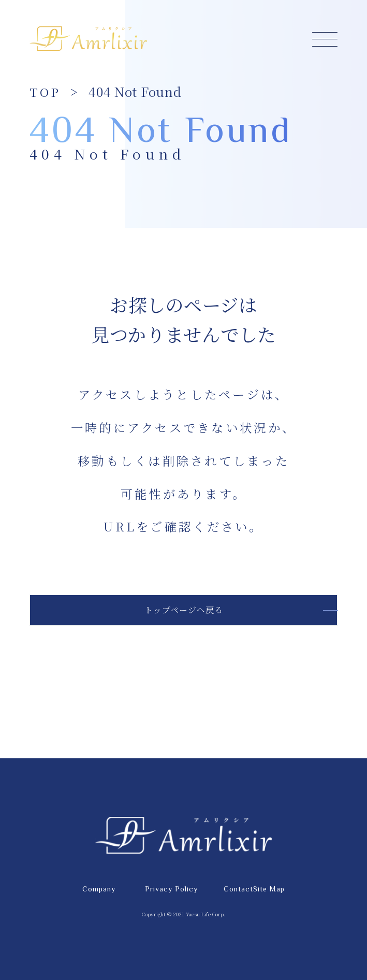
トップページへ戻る (184, 610)
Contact (238, 889)
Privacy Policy (171, 889)
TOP (45, 92)
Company (99, 889)
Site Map (269, 889)
